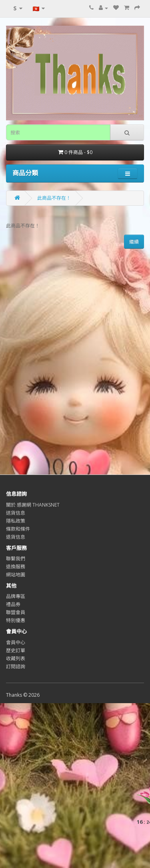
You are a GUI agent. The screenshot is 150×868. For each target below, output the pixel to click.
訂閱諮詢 (16, 666)
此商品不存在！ (54, 198)
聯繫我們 (16, 559)
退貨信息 (16, 537)
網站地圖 (16, 575)
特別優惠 (16, 620)
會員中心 (16, 642)
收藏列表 (16, 658)
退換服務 (16, 567)
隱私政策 (16, 521)
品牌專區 (16, 596)
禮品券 (13, 604)
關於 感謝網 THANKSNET (33, 505)
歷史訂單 (16, 650)
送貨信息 (16, 513)
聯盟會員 (16, 612)
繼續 (134, 242)
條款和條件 (18, 529)
